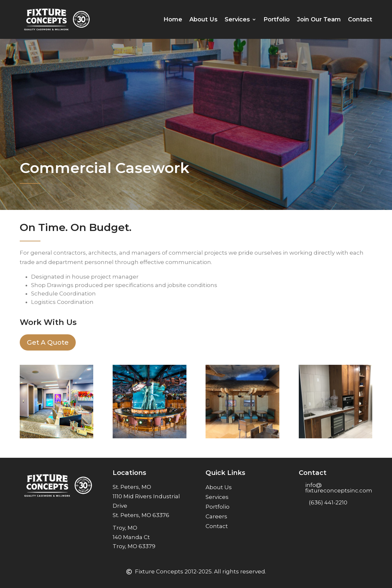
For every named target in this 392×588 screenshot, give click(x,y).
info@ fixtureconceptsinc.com (339, 488)
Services (237, 19)
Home (173, 19)
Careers (216, 517)
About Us (203, 19)
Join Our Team (319, 19)
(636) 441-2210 (328, 502)
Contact (360, 19)
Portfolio (277, 19)
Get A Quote (48, 342)
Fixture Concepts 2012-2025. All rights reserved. (201, 571)
